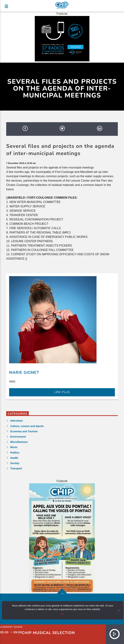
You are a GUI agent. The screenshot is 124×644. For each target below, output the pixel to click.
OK (63, 614)
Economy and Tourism (24, 431)
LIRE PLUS (62, 392)
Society (15, 463)
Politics (15, 453)
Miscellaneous (19, 442)
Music (14, 447)
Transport (16, 468)
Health (14, 458)
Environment (18, 437)
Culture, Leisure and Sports (27, 426)
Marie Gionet (24, 373)
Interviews (16, 421)
